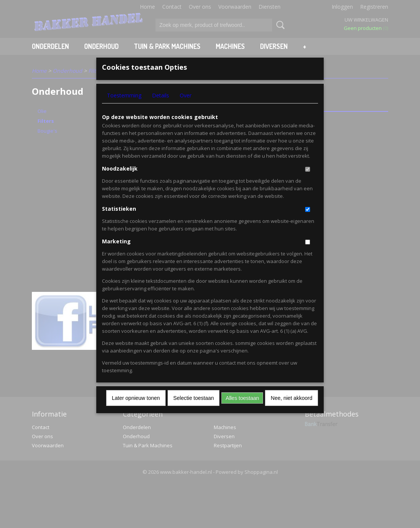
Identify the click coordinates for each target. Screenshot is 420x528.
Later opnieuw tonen (136, 410)
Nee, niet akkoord (291, 410)
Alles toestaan (242, 410)
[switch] (308, 181)
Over (186, 107)
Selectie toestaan (194, 410)
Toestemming (124, 107)
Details (161, 107)
